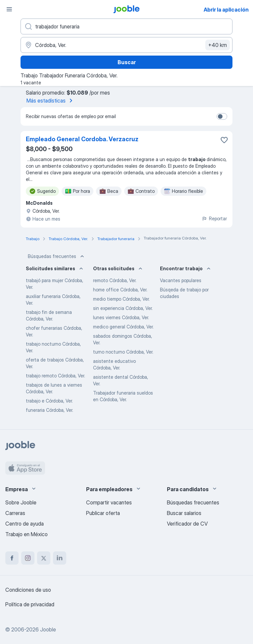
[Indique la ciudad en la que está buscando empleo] (126, 45)
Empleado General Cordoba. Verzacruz (82, 139)
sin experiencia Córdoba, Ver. (123, 308)
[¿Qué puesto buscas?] (126, 26)
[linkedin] (60, 558)
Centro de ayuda (25, 524)
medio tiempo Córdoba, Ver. (121, 299)
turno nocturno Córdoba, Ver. (123, 352)
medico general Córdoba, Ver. (123, 327)
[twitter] (44, 558)
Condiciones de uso (28, 590)
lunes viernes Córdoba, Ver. (121, 317)
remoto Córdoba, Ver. (115, 280)
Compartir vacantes (109, 502)
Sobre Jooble (21, 502)
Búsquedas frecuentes (57, 256)
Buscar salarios (184, 513)
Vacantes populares (181, 280)
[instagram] (28, 558)
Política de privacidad (30, 604)
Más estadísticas (51, 101)
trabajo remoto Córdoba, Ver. (55, 376)
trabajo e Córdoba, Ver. (49, 401)
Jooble (48, 629)
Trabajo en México (26, 534)
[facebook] (12, 558)
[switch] (222, 116)
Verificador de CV (187, 524)
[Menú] (9, 9)
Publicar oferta (103, 513)
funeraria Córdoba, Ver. (50, 410)
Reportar (214, 218)
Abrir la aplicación (226, 10)
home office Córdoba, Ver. (120, 290)
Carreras (15, 513)
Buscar (127, 62)
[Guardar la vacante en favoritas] (224, 140)
